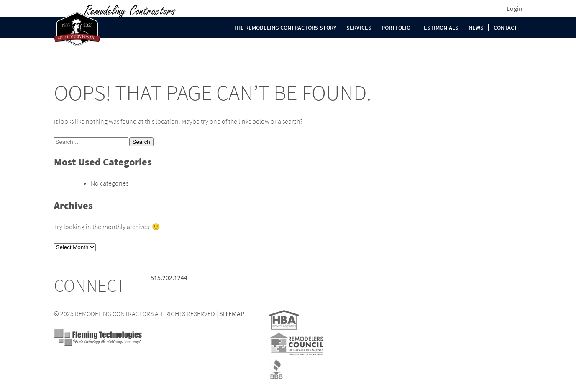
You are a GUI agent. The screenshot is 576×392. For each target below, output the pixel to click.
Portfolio (396, 28)
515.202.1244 (169, 277)
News (476, 28)
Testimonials (439, 28)
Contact (506, 28)
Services (359, 28)
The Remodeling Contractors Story (285, 28)
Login (515, 8)
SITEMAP (232, 313)
